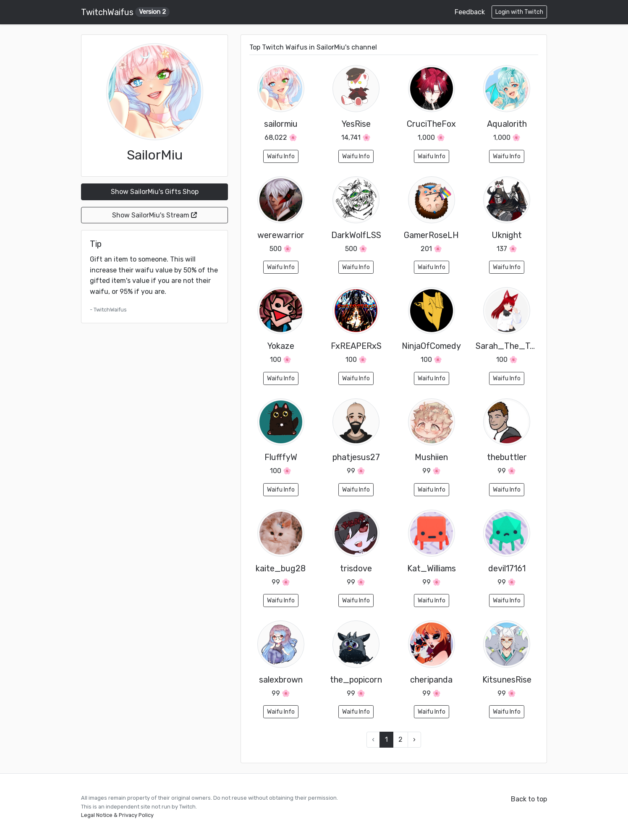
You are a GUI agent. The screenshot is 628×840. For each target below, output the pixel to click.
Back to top (529, 799)
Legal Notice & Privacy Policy (117, 815)
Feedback (470, 12)
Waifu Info (281, 156)
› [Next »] (414, 739)
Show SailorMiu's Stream (154, 215)
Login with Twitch (519, 12)
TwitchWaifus (125, 12)
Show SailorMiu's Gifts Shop (155, 192)
